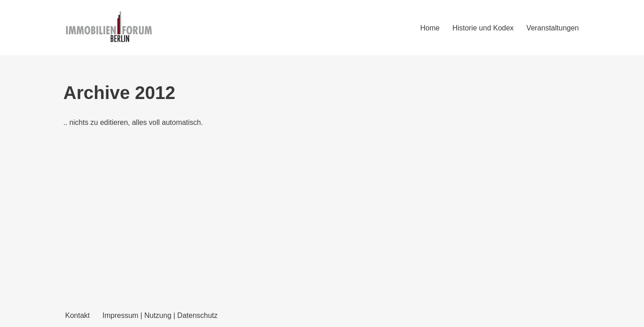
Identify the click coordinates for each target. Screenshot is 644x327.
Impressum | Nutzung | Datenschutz (160, 315)
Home (430, 28)
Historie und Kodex (483, 28)
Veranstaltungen (553, 28)
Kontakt (78, 315)
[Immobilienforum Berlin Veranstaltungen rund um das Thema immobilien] (109, 28)
